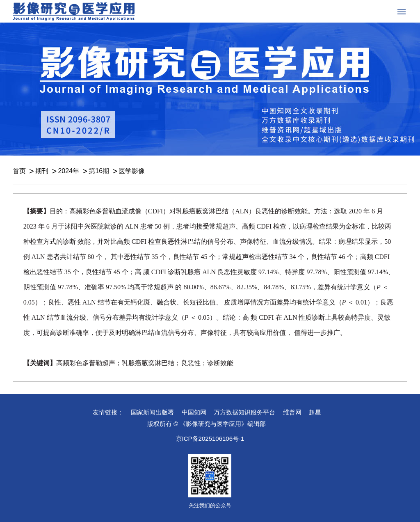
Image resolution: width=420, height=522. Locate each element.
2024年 (68, 171)
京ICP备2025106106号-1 (210, 438)
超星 (315, 412)
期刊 (42, 171)
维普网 (292, 412)
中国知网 (194, 412)
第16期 (99, 171)
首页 (19, 171)
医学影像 (132, 171)
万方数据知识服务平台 (244, 412)
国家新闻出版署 (152, 412)
